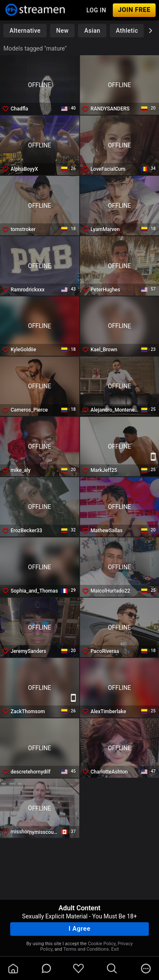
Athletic (127, 31)
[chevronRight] (151, 31)
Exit (115, 949)
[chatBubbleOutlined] (46, 968)
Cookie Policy (102, 944)
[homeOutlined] (13, 969)
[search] (112, 969)
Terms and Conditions (86, 949)
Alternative (25, 31)
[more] (146, 969)
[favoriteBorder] (78, 969)
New (63, 31)
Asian (92, 31)
